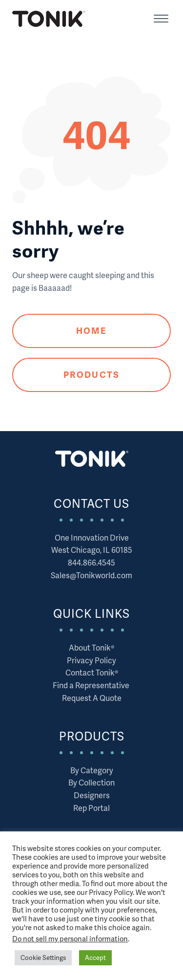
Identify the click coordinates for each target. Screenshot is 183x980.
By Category (92, 770)
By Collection (91, 782)
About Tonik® (91, 647)
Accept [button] (95, 958)
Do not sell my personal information (70, 938)
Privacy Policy (91, 660)
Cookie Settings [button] (43, 958)
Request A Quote (92, 698)
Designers (92, 795)
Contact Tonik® (92, 672)
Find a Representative (92, 685)
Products (91, 374)
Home (91, 330)
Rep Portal (91, 808)
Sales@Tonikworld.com (91, 575)
